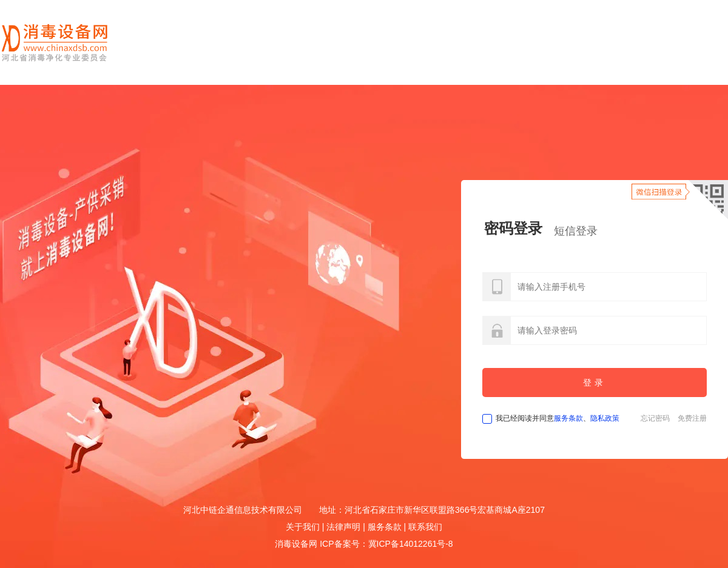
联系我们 (425, 527)
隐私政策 (605, 418)
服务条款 (568, 418)
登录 (595, 383)
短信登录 (576, 231)
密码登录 (513, 228)
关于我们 (303, 527)
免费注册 (692, 418)
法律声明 (343, 527)
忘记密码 (655, 418)
